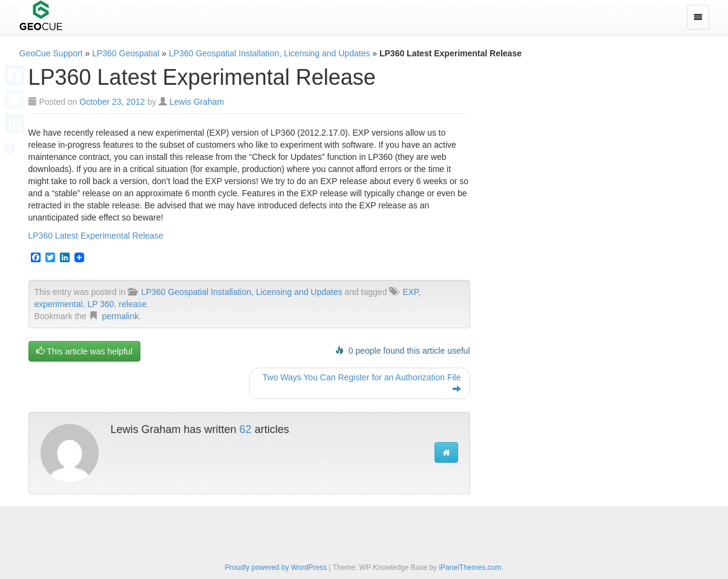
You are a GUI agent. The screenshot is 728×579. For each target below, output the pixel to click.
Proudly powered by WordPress (276, 567)
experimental (59, 304)
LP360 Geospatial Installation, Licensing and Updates (269, 53)
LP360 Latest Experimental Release (96, 236)
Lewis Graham (197, 102)
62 (246, 429)
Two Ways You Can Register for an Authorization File (362, 383)
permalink (121, 316)
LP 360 (100, 304)
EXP (410, 292)
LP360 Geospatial (126, 53)
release (133, 304)
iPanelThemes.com (470, 567)
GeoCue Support (51, 53)
